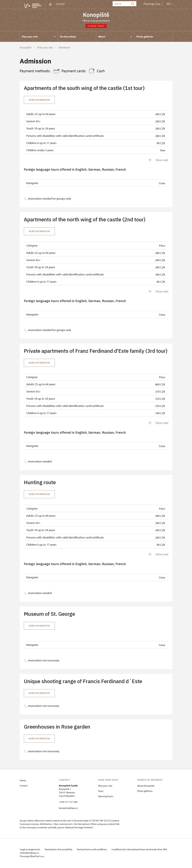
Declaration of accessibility (60, 850)
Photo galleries (145, 792)
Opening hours (106, 797)
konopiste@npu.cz (68, 809)
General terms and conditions (94, 850)
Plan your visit (105, 787)
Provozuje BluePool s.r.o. (32, 857)
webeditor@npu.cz (39, 854)
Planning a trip (153, 4)
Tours (101, 792)
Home (23, 781)
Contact (60, 4)
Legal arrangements (30, 850)
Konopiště (96, 15)
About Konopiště (146, 787)
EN (170, 4)
